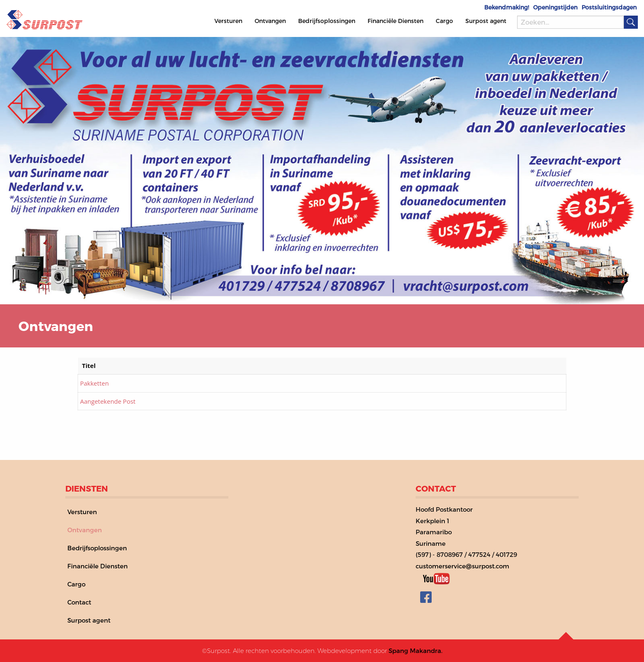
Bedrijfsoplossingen (327, 21)
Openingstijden (555, 7)
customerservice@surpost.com (462, 566)
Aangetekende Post (108, 401)
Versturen (228, 21)
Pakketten (94, 383)
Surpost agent (486, 21)
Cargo (444, 21)
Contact (79, 602)
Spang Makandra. (415, 651)
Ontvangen (270, 21)
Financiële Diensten (396, 21)
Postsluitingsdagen (609, 7)
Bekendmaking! (507, 7)
